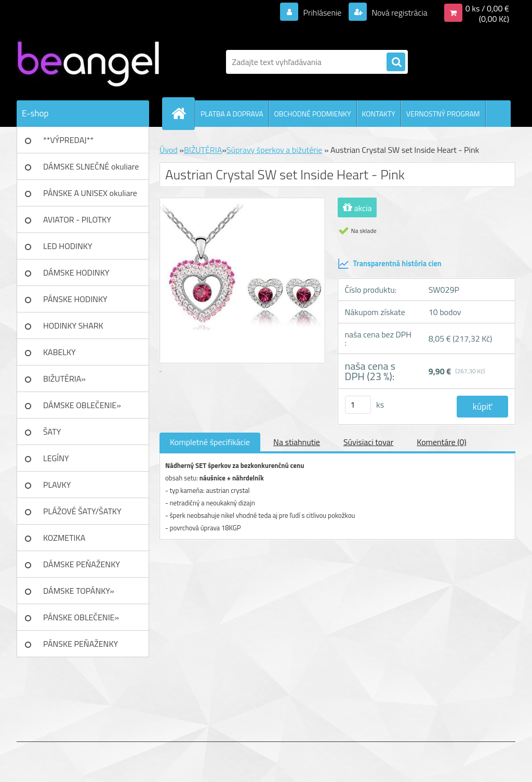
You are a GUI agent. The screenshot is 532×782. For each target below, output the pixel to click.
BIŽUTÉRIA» (64, 379)
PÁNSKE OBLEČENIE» (81, 617)
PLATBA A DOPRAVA (232, 114)
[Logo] (88, 62)
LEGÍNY (56, 458)
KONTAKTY (379, 114)
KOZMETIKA (64, 538)
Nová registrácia (399, 12)
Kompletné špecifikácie (210, 442)
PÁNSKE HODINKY (75, 299)
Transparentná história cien (390, 264)
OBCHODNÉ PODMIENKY (313, 114)
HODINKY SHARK (73, 325)
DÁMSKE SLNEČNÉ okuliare (91, 166)
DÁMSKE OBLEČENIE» (82, 405)
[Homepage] (183, 113)
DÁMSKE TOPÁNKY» (79, 591)
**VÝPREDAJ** (68, 140)
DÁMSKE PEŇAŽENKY (82, 564)
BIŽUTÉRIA (203, 150)
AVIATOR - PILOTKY (77, 219)
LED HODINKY (68, 246)
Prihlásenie (322, 12)
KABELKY (59, 352)
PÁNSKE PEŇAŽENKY (81, 644)
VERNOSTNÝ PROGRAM (443, 114)
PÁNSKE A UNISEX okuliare (90, 193)
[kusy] (358, 405)
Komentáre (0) (441, 442)
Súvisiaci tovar (368, 442)
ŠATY (52, 432)
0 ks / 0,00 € (487, 8)
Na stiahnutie (297, 442)
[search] (396, 62)
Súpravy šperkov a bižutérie (275, 150)
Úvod (169, 150)
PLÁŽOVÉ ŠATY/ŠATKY (82, 511)
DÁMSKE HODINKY (76, 272)
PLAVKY (57, 485)
